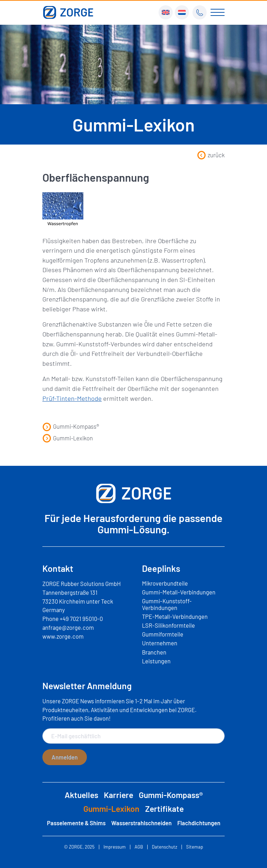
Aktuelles (81, 795)
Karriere (118, 795)
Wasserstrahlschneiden (141, 823)
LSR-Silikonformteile (168, 625)
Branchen (154, 652)
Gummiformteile (163, 634)
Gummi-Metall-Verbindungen (179, 592)
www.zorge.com (63, 636)
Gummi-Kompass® (71, 426)
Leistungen (156, 661)
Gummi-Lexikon (68, 438)
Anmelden (65, 757)
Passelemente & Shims (76, 823)
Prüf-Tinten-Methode (72, 398)
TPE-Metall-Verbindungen (175, 616)
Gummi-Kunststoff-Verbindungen (167, 604)
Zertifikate (164, 809)
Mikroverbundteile (165, 583)
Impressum (115, 847)
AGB (139, 847)
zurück (211, 155)
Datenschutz (165, 847)
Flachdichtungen (199, 823)
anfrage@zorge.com (68, 627)
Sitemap (195, 847)
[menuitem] (166, 12)
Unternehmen (160, 643)
